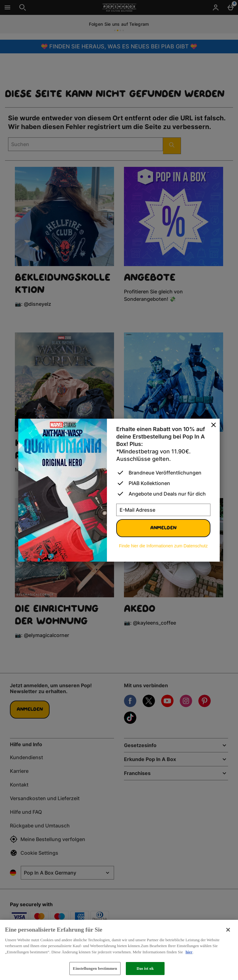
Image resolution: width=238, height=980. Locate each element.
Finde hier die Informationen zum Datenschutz (163, 546)
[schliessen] (214, 425)
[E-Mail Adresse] (163, 510)
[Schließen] (228, 930)
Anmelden (163, 528)
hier (189, 952)
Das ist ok (145, 968)
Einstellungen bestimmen (95, 968)
